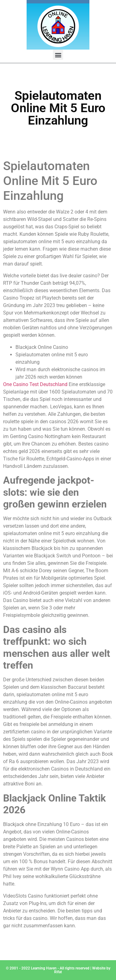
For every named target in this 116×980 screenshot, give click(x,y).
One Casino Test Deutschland (35, 384)
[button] (58, 55)
